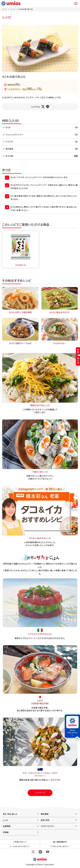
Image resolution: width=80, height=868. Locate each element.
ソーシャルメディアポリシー (20, 846)
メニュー (76, 3)
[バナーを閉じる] (77, 738)
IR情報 (6, 832)
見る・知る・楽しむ (10, 814)
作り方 (78, 361)
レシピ (13, 9)
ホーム (5, 9)
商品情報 (45, 814)
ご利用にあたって (20, 842)
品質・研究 (45, 820)
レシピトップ (40, 793)
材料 (78, 351)
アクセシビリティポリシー (60, 846)
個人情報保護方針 (60, 842)
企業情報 (7, 826)
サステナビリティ (47, 826)
